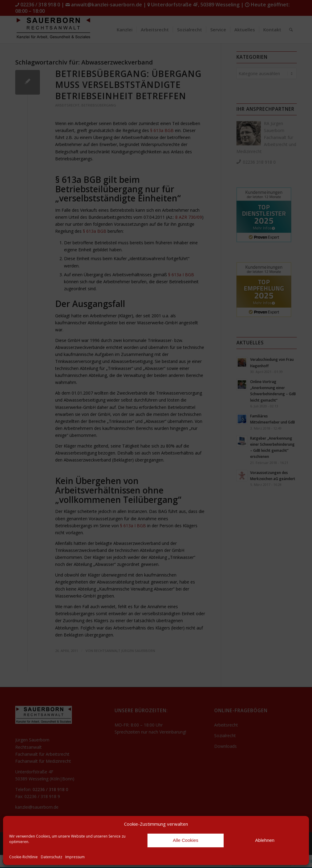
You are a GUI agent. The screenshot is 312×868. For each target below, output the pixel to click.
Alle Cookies (185, 840)
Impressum (75, 857)
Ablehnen (265, 840)
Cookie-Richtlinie (23, 857)
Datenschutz (51, 857)
